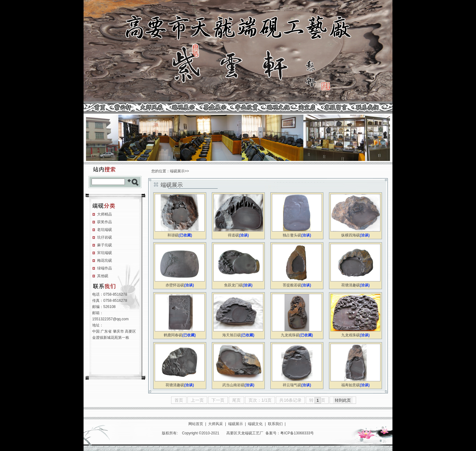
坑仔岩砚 (105, 237)
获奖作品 (105, 222)
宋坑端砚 (105, 253)
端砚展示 (177, 171)
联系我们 (275, 424)
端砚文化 (255, 424)
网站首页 (196, 424)
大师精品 (105, 214)
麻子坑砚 (105, 245)
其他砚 (103, 276)
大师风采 (215, 424)
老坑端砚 (105, 230)
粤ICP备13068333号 (297, 433)
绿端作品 (105, 268)
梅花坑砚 (105, 260)
